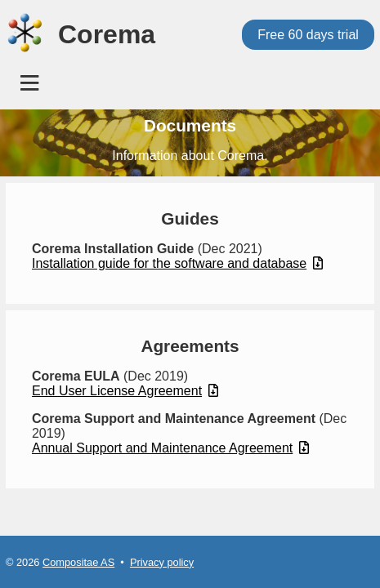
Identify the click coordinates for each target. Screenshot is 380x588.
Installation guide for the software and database (177, 263)
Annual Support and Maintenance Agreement (170, 448)
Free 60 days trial (308, 35)
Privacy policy (162, 562)
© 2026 (24, 562)
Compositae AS (78, 562)
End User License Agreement (125, 391)
